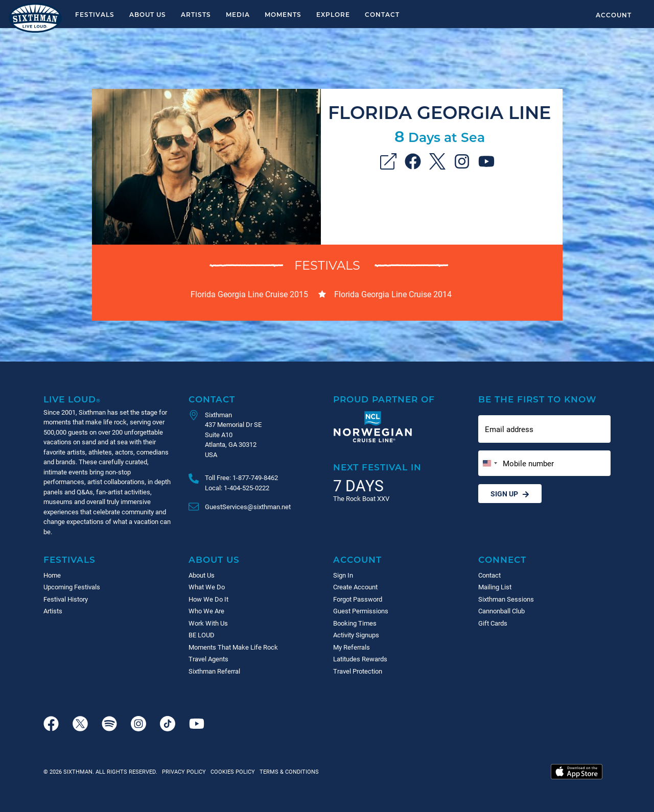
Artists (196, 14)
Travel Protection (358, 671)
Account (614, 15)
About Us (148, 14)
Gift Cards (493, 623)
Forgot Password (358, 599)
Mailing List (495, 587)
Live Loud (72, 399)
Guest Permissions (361, 611)
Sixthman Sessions (506, 599)
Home (52, 575)
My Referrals (352, 647)
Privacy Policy (184, 771)
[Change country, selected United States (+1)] (489, 463)
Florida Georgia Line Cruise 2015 (249, 294)
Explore (333, 14)
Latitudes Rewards (360, 659)
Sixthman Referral (214, 671)
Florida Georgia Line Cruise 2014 (393, 294)
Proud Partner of (384, 399)
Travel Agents (208, 659)
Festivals (95, 14)
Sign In (343, 575)
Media (238, 14)
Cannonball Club (501, 611)
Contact (382, 14)
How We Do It (208, 599)
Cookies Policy (231, 771)
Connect (502, 559)
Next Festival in (377, 467)
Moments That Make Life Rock (233, 647)
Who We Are (206, 611)
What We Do (207, 587)
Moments (283, 14)
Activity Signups (356, 635)
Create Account (355, 587)
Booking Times (355, 623)
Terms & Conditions (288, 771)
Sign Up (510, 494)
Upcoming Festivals (72, 587)
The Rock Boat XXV (361, 498)
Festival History (66, 599)
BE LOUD (202, 635)
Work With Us (208, 623)
